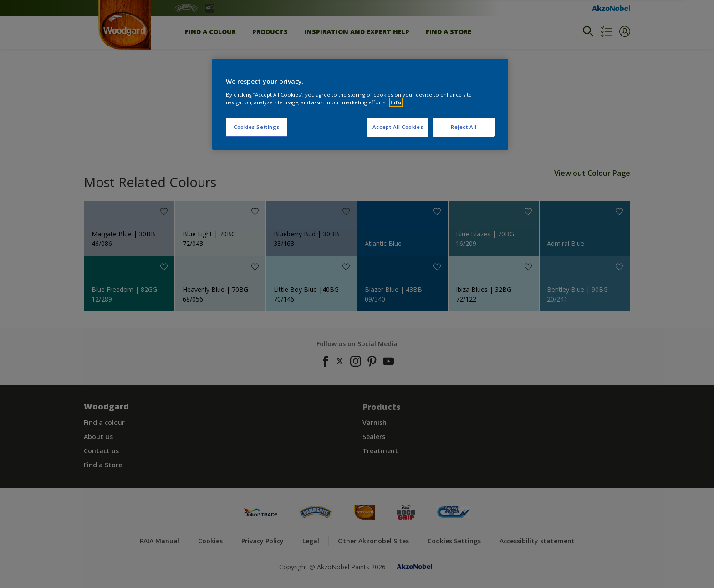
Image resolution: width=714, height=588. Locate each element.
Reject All (464, 127)
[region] (360, 104)
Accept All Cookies (398, 127)
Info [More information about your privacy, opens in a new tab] (396, 102)
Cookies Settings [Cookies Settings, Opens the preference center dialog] (257, 127)
